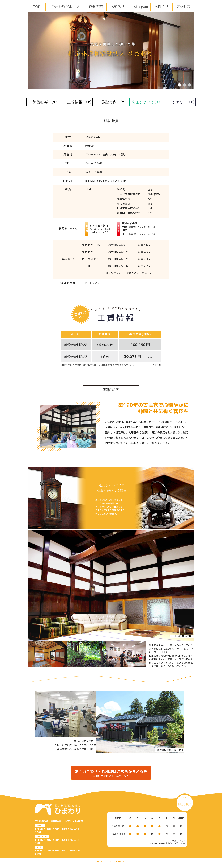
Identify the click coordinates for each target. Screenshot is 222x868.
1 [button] (179, 85)
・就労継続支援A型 (117, 245)
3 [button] (190, 85)
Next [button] (197, 51)
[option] (111, 51)
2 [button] (184, 85)
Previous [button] (25, 51)
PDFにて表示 (93, 283)
